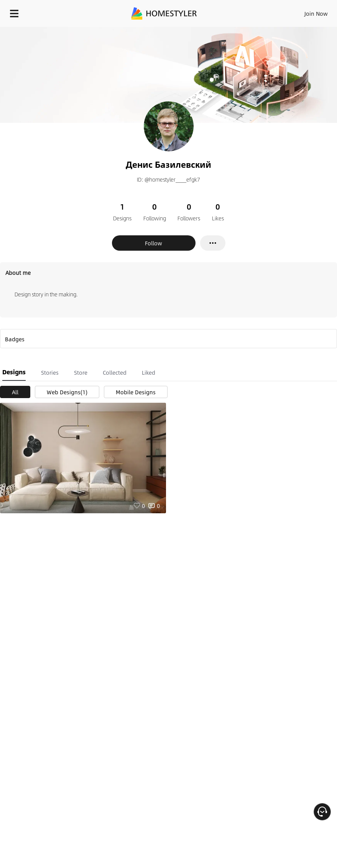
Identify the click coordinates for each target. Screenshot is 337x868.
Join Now (316, 13)
